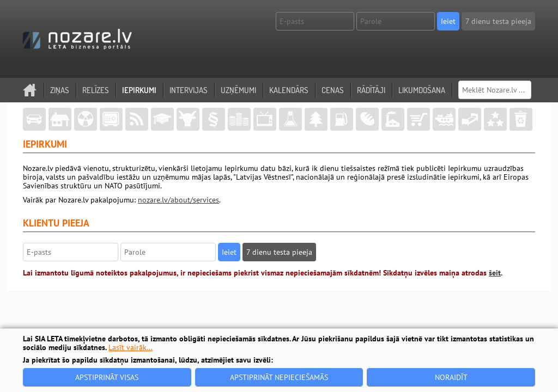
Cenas (333, 90)
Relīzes (96, 90)
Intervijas (189, 90)
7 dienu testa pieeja (498, 21)
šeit (495, 273)
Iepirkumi (139, 90)
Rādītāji (371, 90)
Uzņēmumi (238, 90)
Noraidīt (451, 377)
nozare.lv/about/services (178, 200)
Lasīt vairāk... (131, 347)
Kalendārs (289, 90)
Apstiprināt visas (107, 377)
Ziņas (60, 90)
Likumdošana (422, 90)
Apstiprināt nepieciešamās (279, 377)
